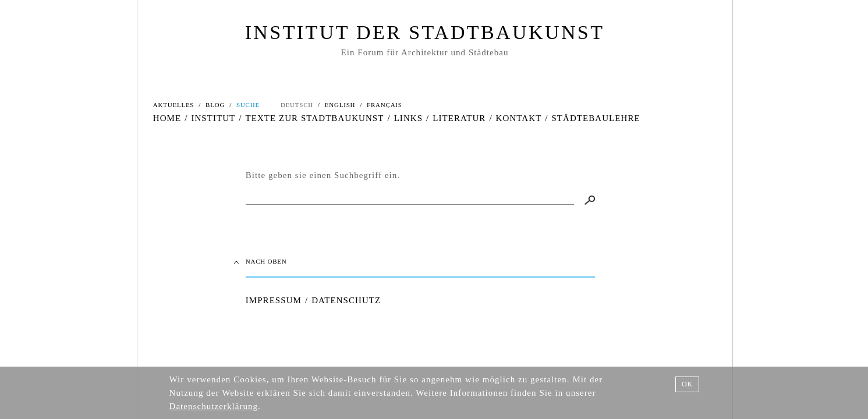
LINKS (408, 118)
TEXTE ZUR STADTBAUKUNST (314, 118)
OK (687, 384)
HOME (167, 118)
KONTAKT (519, 118)
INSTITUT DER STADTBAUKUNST (425, 32)
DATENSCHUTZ (346, 300)
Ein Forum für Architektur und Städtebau (425, 52)
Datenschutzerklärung (214, 406)
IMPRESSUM (274, 300)
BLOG (215, 105)
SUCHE (248, 105)
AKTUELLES (173, 105)
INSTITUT (213, 118)
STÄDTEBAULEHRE (596, 118)
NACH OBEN (266, 261)
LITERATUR (459, 118)
